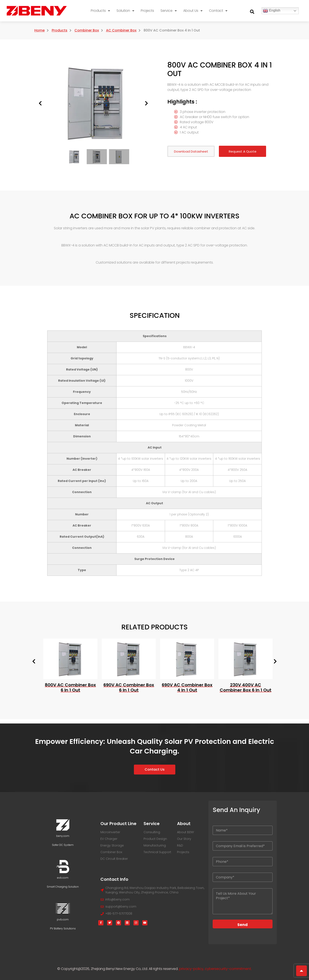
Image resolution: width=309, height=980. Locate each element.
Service (169, 11)
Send (242, 925)
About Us (193, 11)
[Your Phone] (243, 862)
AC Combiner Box (121, 30)
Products (100, 11)
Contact (218, 11)
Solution (125, 11)
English (272, 11)
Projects (147, 11)
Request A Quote (243, 151)
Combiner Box (87, 30)
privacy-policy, (192, 969)
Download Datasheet (191, 151)
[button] (252, 12)
